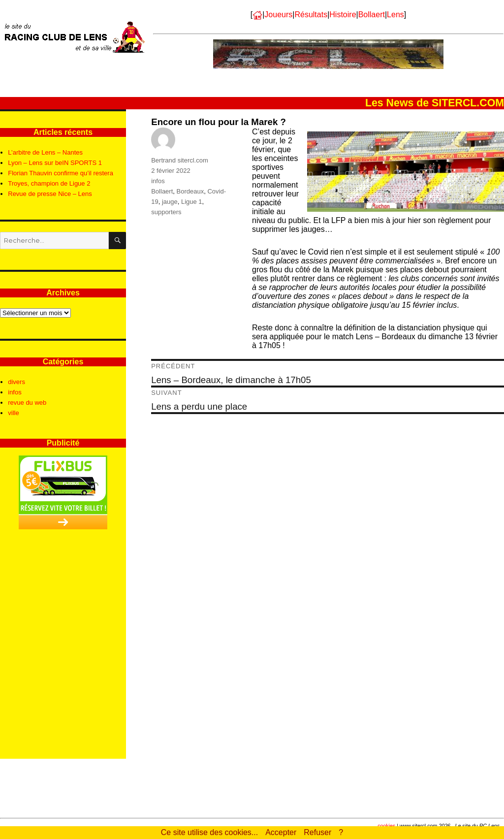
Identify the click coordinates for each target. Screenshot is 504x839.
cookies (386, 826)
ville (13, 413)
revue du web (27, 403)
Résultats (311, 15)
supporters (166, 212)
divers (16, 382)
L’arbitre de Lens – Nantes (45, 152)
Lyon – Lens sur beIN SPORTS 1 (55, 163)
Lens (395, 15)
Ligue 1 (192, 202)
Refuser (317, 832)
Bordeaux (190, 191)
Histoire (343, 15)
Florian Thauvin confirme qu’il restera (61, 173)
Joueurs (278, 15)
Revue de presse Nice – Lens (50, 194)
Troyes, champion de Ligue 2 (49, 183)
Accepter (281, 832)
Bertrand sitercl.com (180, 160)
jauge (170, 202)
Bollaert (372, 15)
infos (158, 181)
